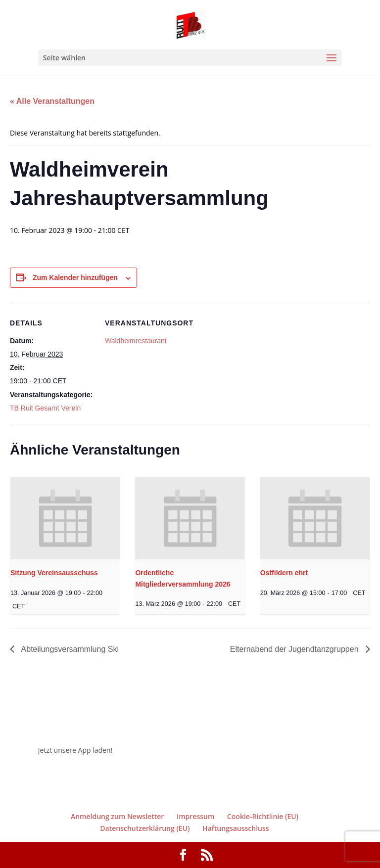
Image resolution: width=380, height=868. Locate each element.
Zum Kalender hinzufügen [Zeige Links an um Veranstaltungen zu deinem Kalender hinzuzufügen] (75, 277)
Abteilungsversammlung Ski (69, 649)
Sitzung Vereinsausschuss (54, 573)
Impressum (195, 816)
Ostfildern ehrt (284, 573)
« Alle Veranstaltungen (52, 101)
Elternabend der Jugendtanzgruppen (295, 649)
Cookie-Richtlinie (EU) (263, 816)
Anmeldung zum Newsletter (117, 816)
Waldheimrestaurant (136, 341)
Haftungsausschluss (236, 828)
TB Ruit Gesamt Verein (45, 408)
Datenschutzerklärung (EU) (145, 828)
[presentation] (65, 518)
